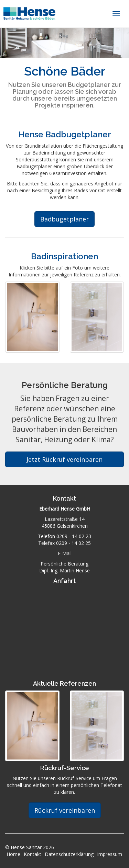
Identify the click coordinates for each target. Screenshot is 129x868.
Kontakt (33, 854)
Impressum (110, 854)
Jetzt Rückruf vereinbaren (64, 459)
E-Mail (65, 553)
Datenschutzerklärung (69, 854)
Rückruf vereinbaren (65, 810)
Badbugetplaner (64, 219)
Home (13, 854)
